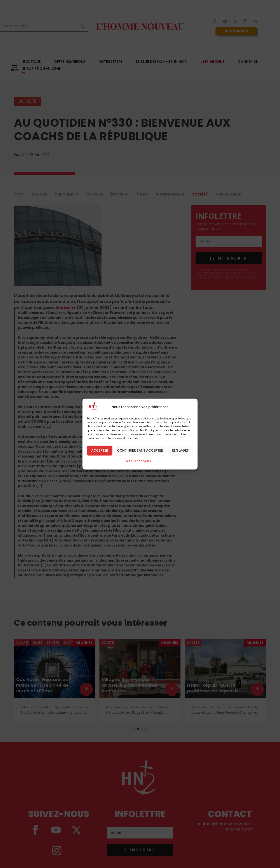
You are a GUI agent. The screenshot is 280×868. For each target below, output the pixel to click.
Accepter (100, 450)
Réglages (180, 450)
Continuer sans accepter (140, 450)
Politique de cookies (138, 461)
